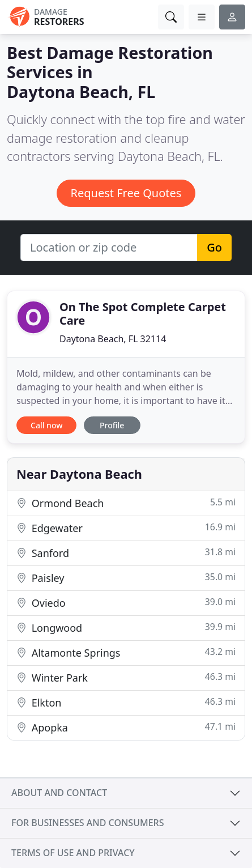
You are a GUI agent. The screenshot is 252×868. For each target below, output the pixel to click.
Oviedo (126, 603)
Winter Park (126, 677)
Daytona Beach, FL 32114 (113, 339)
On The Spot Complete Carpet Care (143, 314)
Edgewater (126, 528)
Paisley (126, 578)
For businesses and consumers (87, 823)
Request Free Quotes (126, 193)
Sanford (126, 553)
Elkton (126, 702)
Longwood (126, 627)
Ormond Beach (126, 503)
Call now (46, 425)
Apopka (126, 727)
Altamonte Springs (126, 652)
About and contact (59, 793)
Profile (112, 425)
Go (214, 247)
